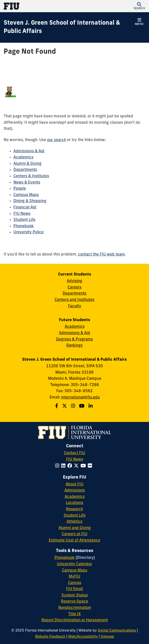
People (20, 189)
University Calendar (74, 564)
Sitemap (107, 637)
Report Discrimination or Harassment (75, 620)
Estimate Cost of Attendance (74, 541)
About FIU (74, 484)
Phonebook (24, 226)
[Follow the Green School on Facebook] (57, 406)
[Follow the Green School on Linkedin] (91, 406)
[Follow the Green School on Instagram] (74, 406)
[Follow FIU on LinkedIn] (64, 466)
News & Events (27, 183)
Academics (23, 157)
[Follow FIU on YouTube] (84, 466)
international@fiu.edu (80, 398)
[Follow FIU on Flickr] (91, 466)
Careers (74, 287)
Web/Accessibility (83, 637)
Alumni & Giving (27, 164)
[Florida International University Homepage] (39, 6)
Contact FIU (74, 453)
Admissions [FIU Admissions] (75, 491)
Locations (74, 503)
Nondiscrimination (75, 608)
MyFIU (74, 577)
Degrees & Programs (74, 339)
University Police (29, 232)
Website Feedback (50, 637)
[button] (139, 6)
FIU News (22, 214)
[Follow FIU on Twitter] (77, 466)
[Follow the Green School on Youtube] (82, 406)
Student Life (24, 220)
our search (57, 140)
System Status (75, 595)
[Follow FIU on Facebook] (71, 466)
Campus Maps (26, 195)
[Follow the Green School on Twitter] (65, 406)
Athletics (74, 522)
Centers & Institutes (31, 176)
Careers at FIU (74, 534)
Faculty (75, 306)
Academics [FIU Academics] (75, 497)
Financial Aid (25, 207)
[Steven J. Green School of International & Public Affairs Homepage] (68, 27)
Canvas (75, 583)
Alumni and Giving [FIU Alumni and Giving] (75, 528)
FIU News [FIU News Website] (75, 460)
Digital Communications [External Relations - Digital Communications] (117, 631)
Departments (25, 170)
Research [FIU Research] (74, 509)
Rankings (74, 346)
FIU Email (74, 589)
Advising (74, 281)
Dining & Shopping (30, 201)
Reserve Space (74, 602)
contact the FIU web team (101, 255)
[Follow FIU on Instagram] (58, 466)
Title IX (74, 614)
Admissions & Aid (29, 151)
